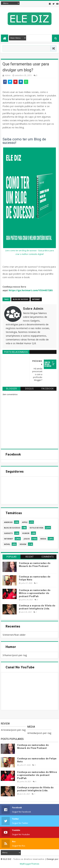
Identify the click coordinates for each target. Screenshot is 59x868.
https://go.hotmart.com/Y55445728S (31, 290)
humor (26, 533)
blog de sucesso (21, 299)
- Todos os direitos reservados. (28, 859)
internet (36, 299)
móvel (7, 544)
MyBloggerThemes (30, 864)
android (8, 522)
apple (25, 522)
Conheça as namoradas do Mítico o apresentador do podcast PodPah (35, 593)
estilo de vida (37, 528)
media (43, 539)
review (23, 544)
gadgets (8, 533)
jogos (27, 539)
